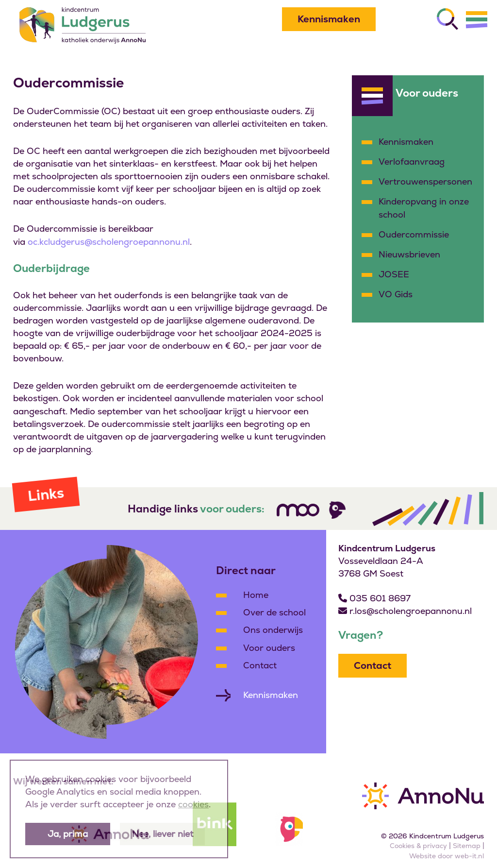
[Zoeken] (447, 19)
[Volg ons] (298, 510)
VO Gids (396, 294)
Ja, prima (68, 834)
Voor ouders (269, 648)
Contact (260, 665)
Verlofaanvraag (412, 162)
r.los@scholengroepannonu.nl (411, 611)
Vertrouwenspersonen (425, 181)
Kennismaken (329, 19)
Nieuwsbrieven (409, 254)
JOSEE (394, 274)
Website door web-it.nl (447, 856)
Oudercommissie (414, 234)
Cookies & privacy (418, 846)
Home (256, 595)
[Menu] (477, 19)
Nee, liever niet (163, 834)
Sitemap (467, 846)
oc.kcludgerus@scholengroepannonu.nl (109, 242)
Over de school (274, 612)
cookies (193, 804)
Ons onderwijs (273, 630)
